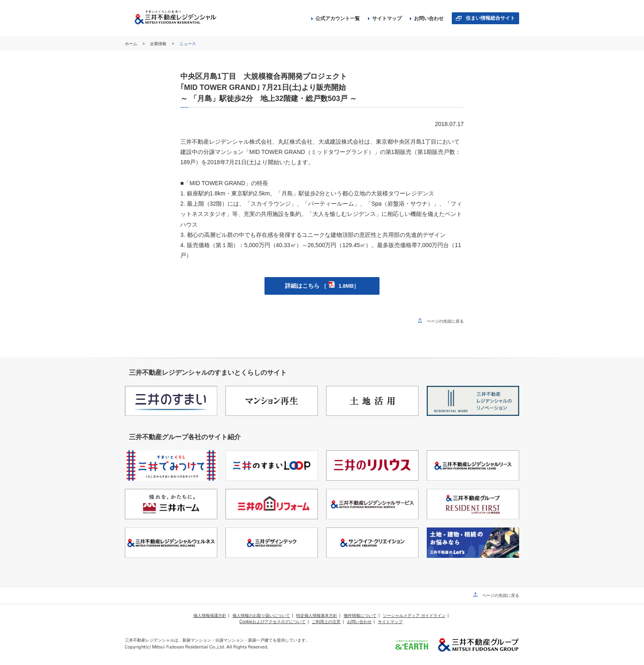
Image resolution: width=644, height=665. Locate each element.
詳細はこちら (322, 286)
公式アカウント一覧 (336, 18)
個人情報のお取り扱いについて (261, 616)
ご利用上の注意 (326, 622)
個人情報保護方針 (210, 616)
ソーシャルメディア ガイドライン (414, 616)
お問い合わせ (427, 18)
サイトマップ (385, 18)
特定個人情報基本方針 (317, 616)
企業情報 (159, 44)
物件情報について (360, 616)
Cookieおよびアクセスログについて (273, 622)
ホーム (132, 44)
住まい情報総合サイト (490, 18)
